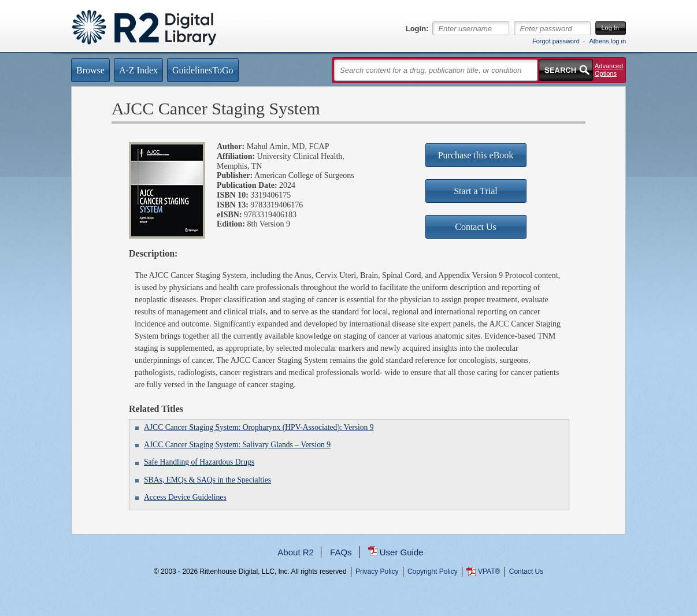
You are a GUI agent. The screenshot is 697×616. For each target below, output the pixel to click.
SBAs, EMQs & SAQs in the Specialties (207, 480)
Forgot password (556, 41)
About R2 (296, 552)
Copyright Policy (433, 572)
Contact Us (526, 572)
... (349, 613)
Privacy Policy (377, 572)
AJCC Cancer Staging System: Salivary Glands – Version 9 (237, 445)
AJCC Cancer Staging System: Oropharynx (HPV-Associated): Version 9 (259, 427)
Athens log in (607, 41)
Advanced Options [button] (609, 70)
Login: (417, 29)
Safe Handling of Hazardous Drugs (199, 462)
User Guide (402, 552)
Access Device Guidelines (185, 497)
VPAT (489, 572)
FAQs (341, 552)
